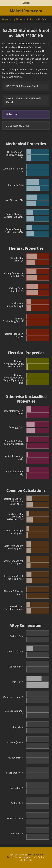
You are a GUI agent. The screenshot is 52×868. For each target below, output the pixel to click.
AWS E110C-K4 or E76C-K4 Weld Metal (24, 100)
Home (5, 19)
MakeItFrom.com (26, 11)
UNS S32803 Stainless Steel (22, 86)
